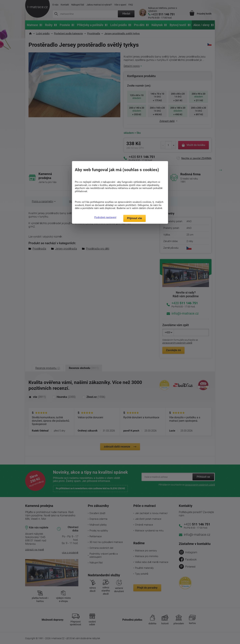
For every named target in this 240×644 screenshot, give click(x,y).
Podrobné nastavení (105, 217)
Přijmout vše (134, 218)
